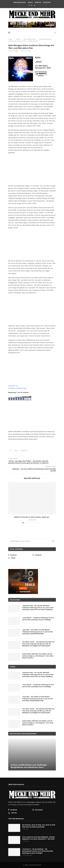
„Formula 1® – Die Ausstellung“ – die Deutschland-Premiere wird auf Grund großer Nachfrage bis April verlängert (38, 851)
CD (10, 451)
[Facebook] (29, 5)
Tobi (16, 51)
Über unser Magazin (20, 2)
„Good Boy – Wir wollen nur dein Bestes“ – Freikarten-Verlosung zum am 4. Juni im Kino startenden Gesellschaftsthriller (38, 632)
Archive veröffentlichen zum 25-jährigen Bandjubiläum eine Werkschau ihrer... (29, 766)
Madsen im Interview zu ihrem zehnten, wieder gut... (32, 517)
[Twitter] (35, 5)
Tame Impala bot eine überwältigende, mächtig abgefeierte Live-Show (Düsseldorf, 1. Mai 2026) (38, 838)
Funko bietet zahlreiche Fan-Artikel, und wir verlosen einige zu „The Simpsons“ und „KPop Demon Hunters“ (38, 656)
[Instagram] (32, 5)
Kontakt (30, 2)
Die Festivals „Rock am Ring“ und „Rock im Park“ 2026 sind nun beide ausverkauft (39, 826)
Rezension (24, 451)
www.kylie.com (13, 386)
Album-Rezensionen (30, 39)
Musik (18, 39)
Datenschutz (47, 2)
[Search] (55, 33)
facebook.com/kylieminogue (17, 388)
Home (10, 39)
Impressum (38, 2)
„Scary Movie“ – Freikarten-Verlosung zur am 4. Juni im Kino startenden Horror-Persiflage (38, 619)
